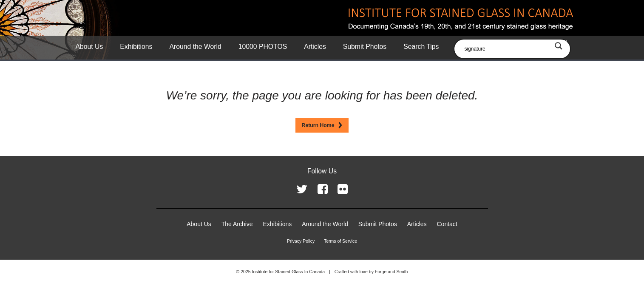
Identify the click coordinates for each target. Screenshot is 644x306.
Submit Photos (365, 47)
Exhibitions (136, 47)
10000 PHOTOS (263, 47)
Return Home (318, 125)
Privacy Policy (301, 241)
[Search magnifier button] (559, 46)
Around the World (195, 47)
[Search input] (514, 49)
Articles (315, 47)
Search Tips (421, 47)
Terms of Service (340, 241)
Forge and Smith (392, 272)
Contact (447, 224)
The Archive (237, 224)
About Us (89, 47)
